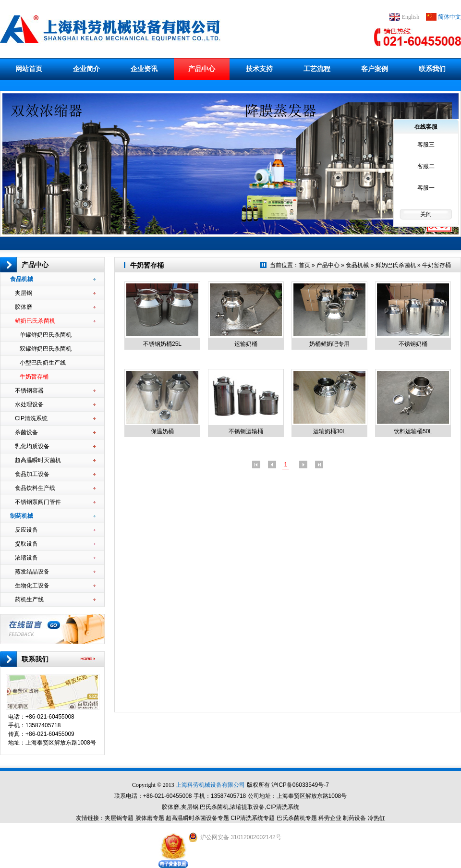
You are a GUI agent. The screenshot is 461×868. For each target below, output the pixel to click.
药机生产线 (55, 599)
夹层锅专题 (119, 818)
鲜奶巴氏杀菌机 (55, 321)
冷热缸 (376, 818)
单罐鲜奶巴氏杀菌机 (58, 335)
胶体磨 (55, 307)
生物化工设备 (55, 586)
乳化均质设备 (55, 446)
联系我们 (432, 69)
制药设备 (354, 818)
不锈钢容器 (55, 391)
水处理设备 (55, 404)
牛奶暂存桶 (58, 377)
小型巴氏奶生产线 (58, 363)
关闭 (426, 214)
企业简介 (86, 69)
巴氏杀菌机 (214, 807)
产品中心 (202, 69)
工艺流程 (317, 69)
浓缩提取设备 (247, 807)
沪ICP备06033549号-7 (300, 785)
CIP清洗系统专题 (253, 818)
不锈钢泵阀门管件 (55, 502)
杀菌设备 (55, 432)
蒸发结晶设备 (55, 572)
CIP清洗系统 (55, 418)
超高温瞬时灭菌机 (55, 460)
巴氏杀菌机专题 (297, 818)
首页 (304, 265)
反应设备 (55, 530)
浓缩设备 (55, 558)
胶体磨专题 (150, 818)
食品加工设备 (55, 474)
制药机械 (53, 516)
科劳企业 (330, 818)
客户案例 (375, 69)
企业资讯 (144, 69)
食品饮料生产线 (55, 488)
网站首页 (29, 69)
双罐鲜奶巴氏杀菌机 (58, 349)
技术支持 (259, 69)
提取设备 (55, 544)
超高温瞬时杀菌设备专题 (197, 818)
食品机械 (53, 279)
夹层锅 (55, 293)
